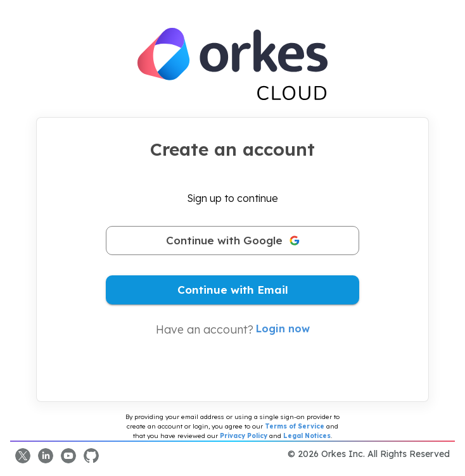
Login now (283, 329)
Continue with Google (232, 241)
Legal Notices (307, 436)
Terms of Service (295, 426)
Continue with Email (232, 290)
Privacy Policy (244, 436)
